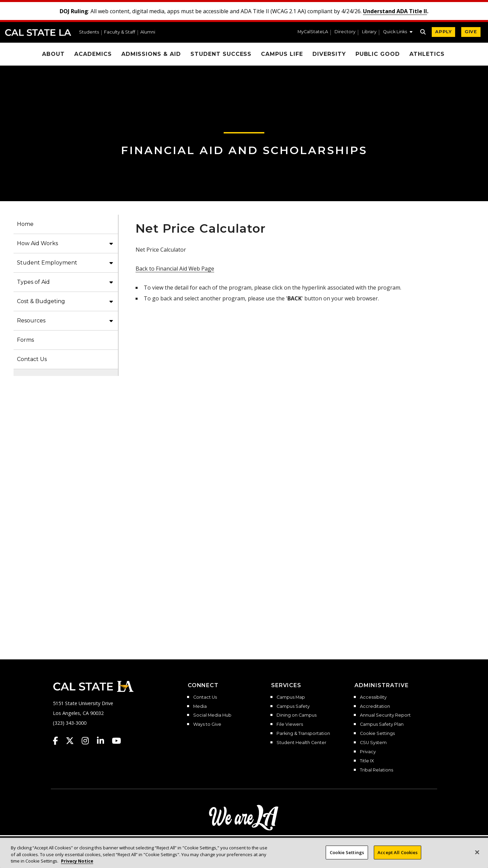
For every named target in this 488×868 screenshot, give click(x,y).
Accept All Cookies (398, 852)
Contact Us (32, 359)
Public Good (378, 54)
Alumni (148, 32)
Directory (345, 32)
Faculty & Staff (120, 32)
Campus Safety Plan (382, 724)
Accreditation (375, 706)
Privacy (368, 752)
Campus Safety (293, 706)
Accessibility (373, 697)
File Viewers (290, 724)
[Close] (477, 852)
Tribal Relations (377, 770)
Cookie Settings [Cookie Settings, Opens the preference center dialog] (347, 852)
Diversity (329, 54)
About (53, 54)
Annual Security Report (385, 715)
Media (200, 706)
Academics (93, 54)
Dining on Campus (297, 715)
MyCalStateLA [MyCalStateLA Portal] (313, 32)
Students (89, 32)
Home (25, 224)
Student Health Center (301, 743)
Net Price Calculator (307, 462)
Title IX (367, 761)
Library (369, 32)
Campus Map (291, 697)
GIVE (471, 32)
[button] (398, 33)
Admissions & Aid (151, 54)
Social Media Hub (212, 715)
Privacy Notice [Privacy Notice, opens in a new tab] (77, 861)
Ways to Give (207, 724)
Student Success (221, 54)
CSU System (373, 743)
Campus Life (282, 54)
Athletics (427, 54)
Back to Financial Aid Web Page (175, 269)
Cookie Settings (377, 734)
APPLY (443, 32)
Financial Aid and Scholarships (244, 150)
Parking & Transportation (303, 734)
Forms (25, 340)
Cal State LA (38, 33)
